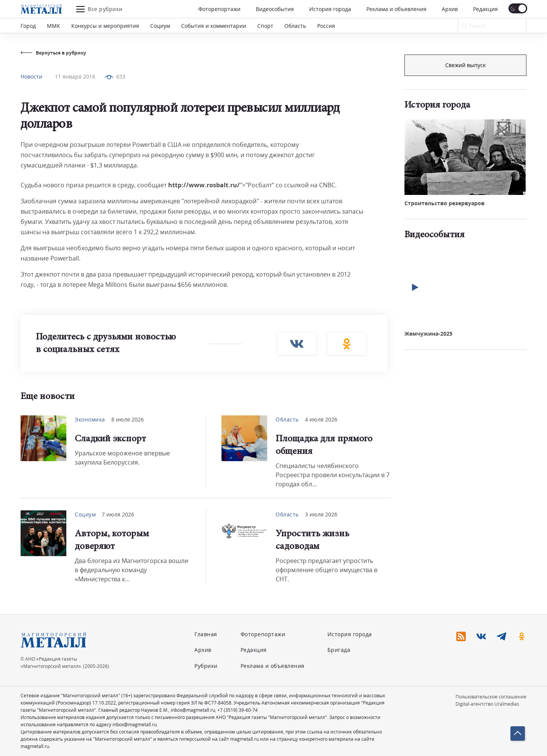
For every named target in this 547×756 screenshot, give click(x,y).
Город (28, 26)
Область (295, 26)
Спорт (265, 26)
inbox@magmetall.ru (193, 710)
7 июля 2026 (118, 514)
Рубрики (206, 666)
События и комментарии (214, 26)
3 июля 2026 (321, 514)
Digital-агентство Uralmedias (487, 704)
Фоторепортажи (219, 9)
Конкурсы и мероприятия (105, 26)
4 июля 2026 (321, 419)
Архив (450, 9)
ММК (54, 26)
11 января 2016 (75, 76)
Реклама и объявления (396, 9)
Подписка (465, 65)
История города (330, 9)
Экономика (90, 419)
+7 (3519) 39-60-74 (237, 710)
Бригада (339, 650)
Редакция (485, 9)
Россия (326, 26)
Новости (31, 76)
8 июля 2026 (128, 419)
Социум (160, 26)
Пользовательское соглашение (491, 697)
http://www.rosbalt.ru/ (204, 185)
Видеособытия (275, 9)
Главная (206, 634)
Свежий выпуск (465, 194)
